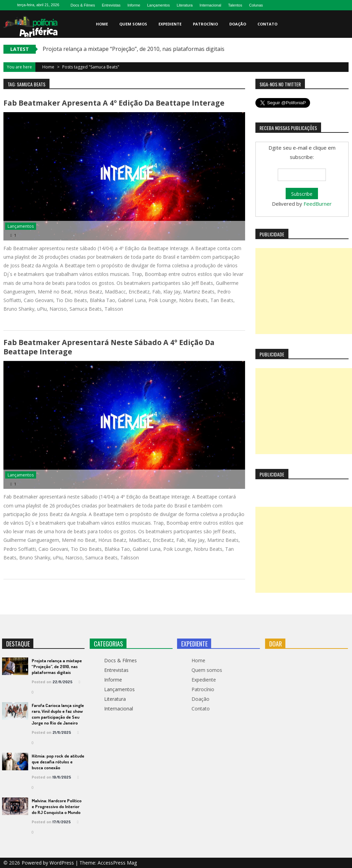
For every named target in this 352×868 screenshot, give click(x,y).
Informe (134, 5)
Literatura (185, 5)
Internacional (210, 5)
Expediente (170, 24)
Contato (267, 24)
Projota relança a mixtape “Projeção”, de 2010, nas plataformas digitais (134, 49)
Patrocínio (205, 24)
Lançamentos (158, 5)
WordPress (62, 863)
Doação (238, 24)
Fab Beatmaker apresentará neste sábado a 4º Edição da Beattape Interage (108, 347)
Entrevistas (111, 5)
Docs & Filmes (83, 5)
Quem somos (133, 24)
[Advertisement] (304, 291)
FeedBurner (318, 204)
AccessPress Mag (117, 863)
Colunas (256, 5)
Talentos (235, 5)
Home (102, 24)
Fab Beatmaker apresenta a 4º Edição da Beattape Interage (113, 103)
